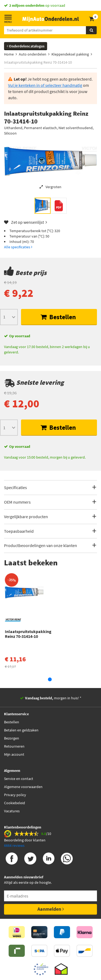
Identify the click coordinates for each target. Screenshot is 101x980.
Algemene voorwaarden (23, 787)
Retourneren (14, 746)
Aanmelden (51, 909)
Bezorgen (12, 738)
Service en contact (19, 779)
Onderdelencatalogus (26, 46)
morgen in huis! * (53, 698)
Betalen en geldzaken (21, 730)
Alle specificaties (18, 247)
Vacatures (12, 811)
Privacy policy (15, 795)
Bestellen (58, 317)
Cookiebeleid (15, 803)
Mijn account (14, 754)
